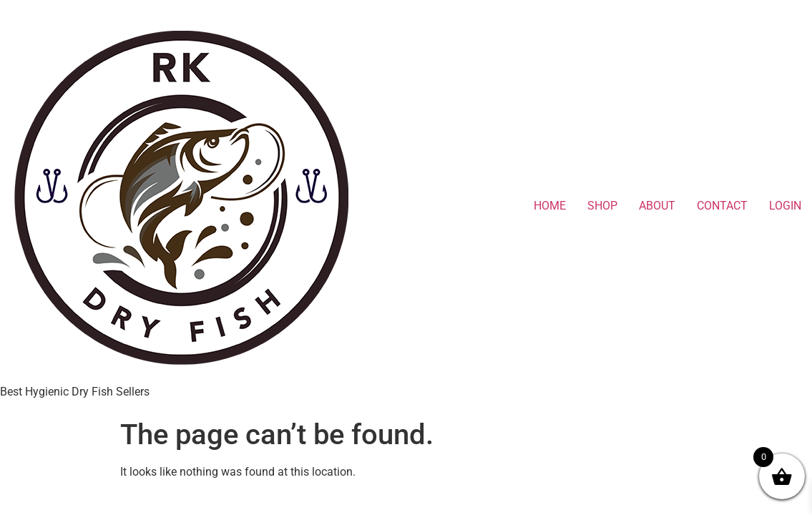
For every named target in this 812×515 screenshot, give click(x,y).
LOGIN (785, 206)
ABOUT (657, 206)
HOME (550, 206)
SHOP (602, 206)
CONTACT (722, 206)
